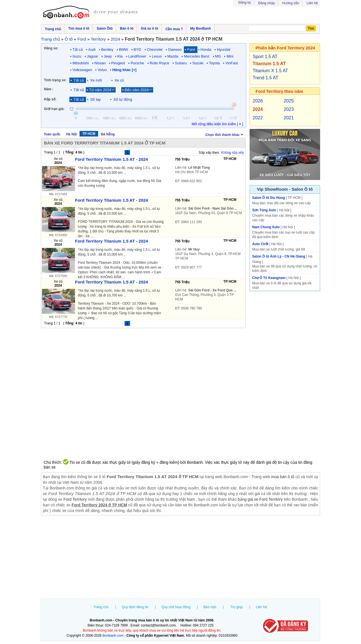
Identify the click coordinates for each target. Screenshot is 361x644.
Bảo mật (210, 607)
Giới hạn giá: (54, 109)
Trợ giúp (237, 607)
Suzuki (198, 63)
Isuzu (77, 56)
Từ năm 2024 (100, 90)
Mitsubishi (81, 63)
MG (218, 56)
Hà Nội (71, 134)
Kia (120, 56)
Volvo (102, 70)
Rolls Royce (159, 63)
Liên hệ (312, 3)
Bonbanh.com (113, 636)
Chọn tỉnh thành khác (225, 134)
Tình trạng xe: (55, 80)
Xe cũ (119, 80)
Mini (230, 56)
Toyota (214, 63)
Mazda (173, 56)
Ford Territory (75, 499)
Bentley (107, 50)
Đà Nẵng (108, 134)
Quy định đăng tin (135, 607)
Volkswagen (82, 70)
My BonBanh (200, 28)
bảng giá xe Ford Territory (260, 499)
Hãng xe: (51, 48)
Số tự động (123, 99)
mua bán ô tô (283, 477)
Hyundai (224, 50)
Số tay (96, 99)
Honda (206, 50)
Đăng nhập (267, 3)
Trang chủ (101, 607)
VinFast (232, 63)
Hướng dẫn (291, 3)
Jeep (108, 56)
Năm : (49, 89)
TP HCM (89, 134)
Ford (191, 50)
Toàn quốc (52, 134)
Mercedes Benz (197, 56)
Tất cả (78, 50)
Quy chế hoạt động (176, 607)
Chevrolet (155, 50)
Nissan (100, 63)
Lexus (157, 56)
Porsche (137, 63)
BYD (137, 50)
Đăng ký (245, 3)
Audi (92, 50)
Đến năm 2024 (137, 90)
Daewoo (175, 50)
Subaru (181, 63)
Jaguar (93, 56)
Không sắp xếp (233, 153)
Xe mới (96, 80)
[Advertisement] (180, 558)
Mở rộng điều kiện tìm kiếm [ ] (217, 124)
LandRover (137, 56)
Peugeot (118, 63)
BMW (124, 50)
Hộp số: (50, 99)
